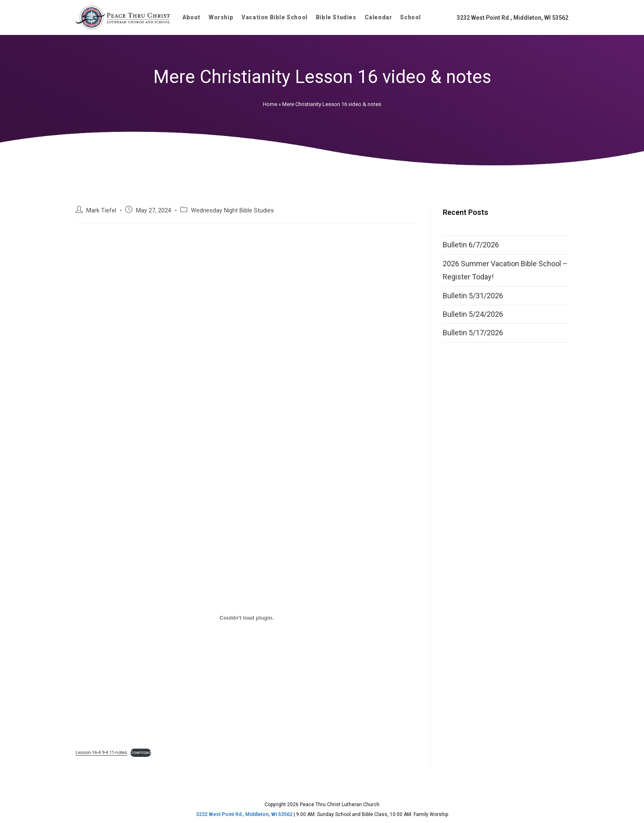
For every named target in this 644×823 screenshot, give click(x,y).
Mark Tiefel (101, 211)
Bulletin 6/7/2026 (471, 245)
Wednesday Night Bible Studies (232, 211)
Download (141, 753)
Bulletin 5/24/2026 (473, 314)
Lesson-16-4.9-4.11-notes (101, 753)
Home (270, 104)
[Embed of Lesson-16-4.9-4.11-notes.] (247, 618)
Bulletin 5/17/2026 (473, 333)
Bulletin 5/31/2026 (473, 296)
